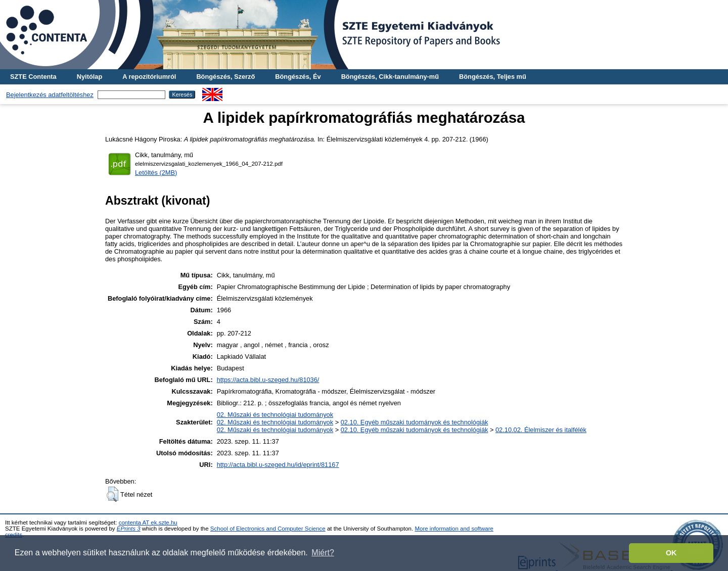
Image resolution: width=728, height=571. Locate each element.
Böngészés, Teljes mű (493, 77)
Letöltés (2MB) (156, 173)
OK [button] (671, 553)
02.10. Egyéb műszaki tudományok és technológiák (415, 422)
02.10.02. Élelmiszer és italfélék (541, 430)
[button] (112, 494)
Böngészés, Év (298, 77)
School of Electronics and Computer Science (268, 529)
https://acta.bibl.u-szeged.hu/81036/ (268, 380)
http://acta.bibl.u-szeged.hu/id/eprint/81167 (278, 465)
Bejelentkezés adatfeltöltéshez (50, 95)
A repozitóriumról (149, 77)
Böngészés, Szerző (225, 77)
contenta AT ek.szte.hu (148, 522)
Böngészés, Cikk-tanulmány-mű (390, 77)
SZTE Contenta (33, 77)
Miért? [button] (323, 553)
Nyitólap (89, 77)
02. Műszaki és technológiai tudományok (275, 415)
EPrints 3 (129, 529)
